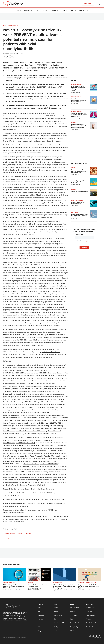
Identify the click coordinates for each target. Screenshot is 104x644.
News (18, 10)
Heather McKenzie (75, 219)
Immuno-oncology (77, 84)
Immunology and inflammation (87, 583)
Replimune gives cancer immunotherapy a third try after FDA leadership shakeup (79, 126)
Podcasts (28, 10)
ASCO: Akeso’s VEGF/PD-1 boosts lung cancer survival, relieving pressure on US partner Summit (79, 88)
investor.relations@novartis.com (14, 513)
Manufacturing (76, 97)
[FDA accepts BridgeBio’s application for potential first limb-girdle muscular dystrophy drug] (64, 574)
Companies (54, 10)
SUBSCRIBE (88, 4)
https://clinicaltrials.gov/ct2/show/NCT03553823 (19, 443)
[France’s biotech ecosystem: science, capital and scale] (40, 574)
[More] (20, 10)
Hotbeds (64, 10)
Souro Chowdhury (75, 174)
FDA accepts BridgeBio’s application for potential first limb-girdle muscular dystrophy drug (64, 586)
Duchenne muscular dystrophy (77, 212)
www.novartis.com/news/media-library (42, 354)
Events (37, 10)
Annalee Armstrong (75, 92)
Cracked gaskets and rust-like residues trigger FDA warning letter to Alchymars (79, 100)
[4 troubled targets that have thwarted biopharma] (94, 203)
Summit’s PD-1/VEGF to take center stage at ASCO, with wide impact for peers (79, 115)
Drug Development (13, 26)
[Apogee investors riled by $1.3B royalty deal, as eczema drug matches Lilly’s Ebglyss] (89, 574)
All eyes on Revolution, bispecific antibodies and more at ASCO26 (80, 192)
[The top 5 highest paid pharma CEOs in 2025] (94, 182)
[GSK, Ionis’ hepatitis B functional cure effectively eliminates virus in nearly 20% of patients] (15, 574)
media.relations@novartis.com (43, 357)
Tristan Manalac (75, 129)
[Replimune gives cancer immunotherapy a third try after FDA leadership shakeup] (94, 126)
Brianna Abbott (75, 195)
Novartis (25, 113)
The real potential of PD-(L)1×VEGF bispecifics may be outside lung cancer (79, 171)
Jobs (45, 10)
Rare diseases (57, 583)
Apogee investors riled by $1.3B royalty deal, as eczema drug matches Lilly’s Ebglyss (89, 586)
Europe (29, 534)
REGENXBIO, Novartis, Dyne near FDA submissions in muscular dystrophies (80, 216)
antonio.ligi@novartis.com (12, 496)
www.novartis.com (38, 345)
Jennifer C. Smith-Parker (33, 590)
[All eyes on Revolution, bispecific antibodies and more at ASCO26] (94, 193)
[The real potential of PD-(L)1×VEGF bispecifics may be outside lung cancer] (94, 171)
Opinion (74, 168)
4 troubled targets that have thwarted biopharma (78, 203)
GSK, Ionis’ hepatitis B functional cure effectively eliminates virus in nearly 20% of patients (14, 586)
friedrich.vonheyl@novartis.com (19, 506)
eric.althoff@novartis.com (55, 500)
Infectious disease (9, 583)
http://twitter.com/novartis (46, 349)
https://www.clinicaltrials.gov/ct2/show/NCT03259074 (41, 464)
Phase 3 (21, 534)
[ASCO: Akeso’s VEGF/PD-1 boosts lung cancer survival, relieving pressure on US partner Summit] (94, 87)
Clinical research (10, 534)
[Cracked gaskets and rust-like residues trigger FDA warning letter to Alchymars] (94, 100)
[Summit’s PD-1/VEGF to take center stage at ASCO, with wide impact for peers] (94, 114)
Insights (31, 583)
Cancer (74, 123)
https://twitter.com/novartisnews (50, 352)
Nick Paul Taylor (75, 104)
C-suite (73, 179)
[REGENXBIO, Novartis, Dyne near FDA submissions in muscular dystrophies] (94, 214)
